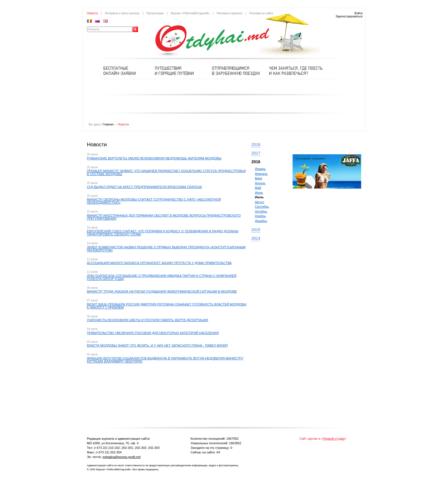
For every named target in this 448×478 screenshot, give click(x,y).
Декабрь (261, 221)
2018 (256, 145)
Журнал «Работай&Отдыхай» (190, 13)
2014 (256, 238)
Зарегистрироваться (349, 16)
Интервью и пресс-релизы (122, 13)
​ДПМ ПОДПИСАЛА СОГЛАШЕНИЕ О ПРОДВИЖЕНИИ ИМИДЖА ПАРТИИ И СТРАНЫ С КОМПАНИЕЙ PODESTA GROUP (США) (162, 277)
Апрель (260, 183)
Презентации (155, 13)
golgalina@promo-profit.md (122, 457)
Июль (259, 197)
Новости (92, 13)
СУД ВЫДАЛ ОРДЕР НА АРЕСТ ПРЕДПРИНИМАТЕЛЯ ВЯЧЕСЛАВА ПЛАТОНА (144, 187)
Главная (108, 124)
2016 (256, 162)
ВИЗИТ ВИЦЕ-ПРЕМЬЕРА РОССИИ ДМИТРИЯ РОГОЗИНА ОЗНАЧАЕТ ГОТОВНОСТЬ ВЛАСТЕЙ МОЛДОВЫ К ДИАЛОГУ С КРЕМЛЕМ (167, 306)
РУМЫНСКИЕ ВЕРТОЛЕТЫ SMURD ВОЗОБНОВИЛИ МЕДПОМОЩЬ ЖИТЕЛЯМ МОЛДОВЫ (154, 158)
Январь (260, 169)
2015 (256, 230)
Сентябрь (262, 207)
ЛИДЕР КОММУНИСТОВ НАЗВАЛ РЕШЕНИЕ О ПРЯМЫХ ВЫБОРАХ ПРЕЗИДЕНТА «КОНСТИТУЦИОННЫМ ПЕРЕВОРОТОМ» (166, 249)
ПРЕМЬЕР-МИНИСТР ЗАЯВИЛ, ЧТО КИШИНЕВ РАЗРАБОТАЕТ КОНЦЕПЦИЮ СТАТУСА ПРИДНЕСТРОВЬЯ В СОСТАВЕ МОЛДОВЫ (166, 172)
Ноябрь (260, 216)
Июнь (259, 193)
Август (260, 202)
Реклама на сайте (261, 13)
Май (258, 188)
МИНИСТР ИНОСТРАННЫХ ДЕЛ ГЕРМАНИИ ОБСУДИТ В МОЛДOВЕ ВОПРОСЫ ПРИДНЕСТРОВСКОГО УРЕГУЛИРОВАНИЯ (164, 217)
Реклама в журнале (230, 13)
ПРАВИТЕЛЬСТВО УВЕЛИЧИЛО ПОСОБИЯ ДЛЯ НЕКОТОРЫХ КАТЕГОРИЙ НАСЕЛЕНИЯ (153, 333)
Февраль (261, 174)
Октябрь (261, 211)
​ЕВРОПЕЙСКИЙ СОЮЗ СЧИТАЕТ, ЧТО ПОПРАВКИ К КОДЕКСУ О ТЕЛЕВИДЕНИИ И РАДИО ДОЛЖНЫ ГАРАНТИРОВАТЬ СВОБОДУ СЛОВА (163, 233)
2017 (256, 153)
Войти (359, 13)
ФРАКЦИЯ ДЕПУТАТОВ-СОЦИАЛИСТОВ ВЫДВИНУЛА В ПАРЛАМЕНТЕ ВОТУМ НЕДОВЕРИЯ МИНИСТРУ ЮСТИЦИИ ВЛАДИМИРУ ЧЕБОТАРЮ (165, 360)
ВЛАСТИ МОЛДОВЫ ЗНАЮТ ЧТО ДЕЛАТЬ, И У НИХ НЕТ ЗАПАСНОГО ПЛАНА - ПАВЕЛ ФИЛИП (157, 345)
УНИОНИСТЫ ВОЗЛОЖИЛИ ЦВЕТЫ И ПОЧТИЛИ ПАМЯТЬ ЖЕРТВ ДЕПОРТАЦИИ (147, 320)
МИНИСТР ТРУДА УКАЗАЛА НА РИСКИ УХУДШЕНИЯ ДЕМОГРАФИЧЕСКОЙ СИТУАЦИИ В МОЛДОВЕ (162, 291)
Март (259, 178)
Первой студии (334, 439)
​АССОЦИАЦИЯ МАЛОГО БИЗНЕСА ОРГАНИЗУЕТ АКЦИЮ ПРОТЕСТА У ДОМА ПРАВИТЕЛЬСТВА (159, 263)
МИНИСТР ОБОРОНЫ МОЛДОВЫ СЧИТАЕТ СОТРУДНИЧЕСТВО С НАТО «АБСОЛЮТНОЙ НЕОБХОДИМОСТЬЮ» (154, 201)
